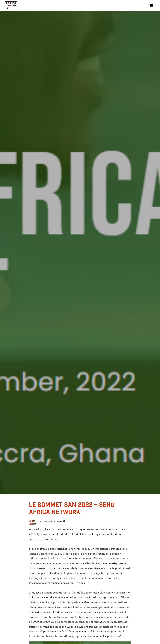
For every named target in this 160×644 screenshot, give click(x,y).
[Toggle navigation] (152, 6)
